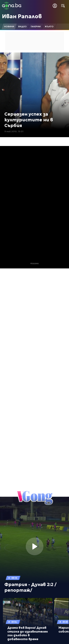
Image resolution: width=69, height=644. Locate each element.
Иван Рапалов (22, 16)
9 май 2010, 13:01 (14, 131)
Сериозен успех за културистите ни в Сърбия (29, 120)
